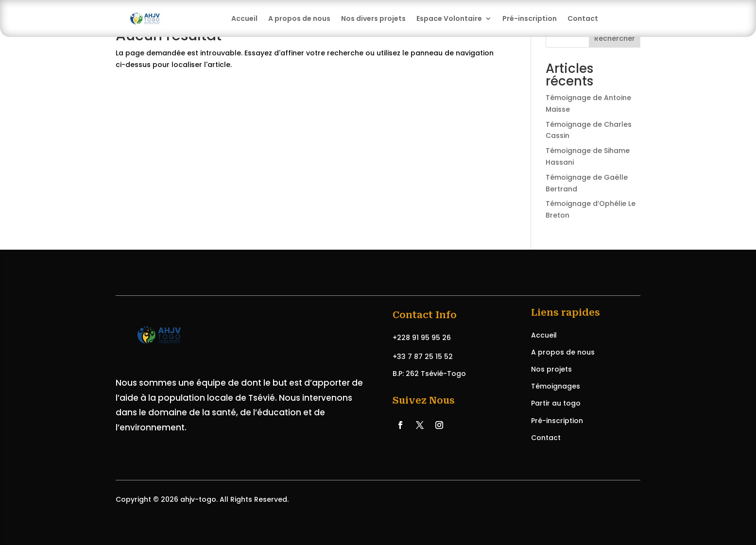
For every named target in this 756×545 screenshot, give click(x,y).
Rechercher (615, 38)
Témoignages (556, 386)
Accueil (244, 18)
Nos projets (551, 369)
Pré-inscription (530, 18)
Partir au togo (556, 403)
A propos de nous (299, 18)
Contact (583, 18)
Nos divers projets (373, 18)
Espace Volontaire (449, 18)
